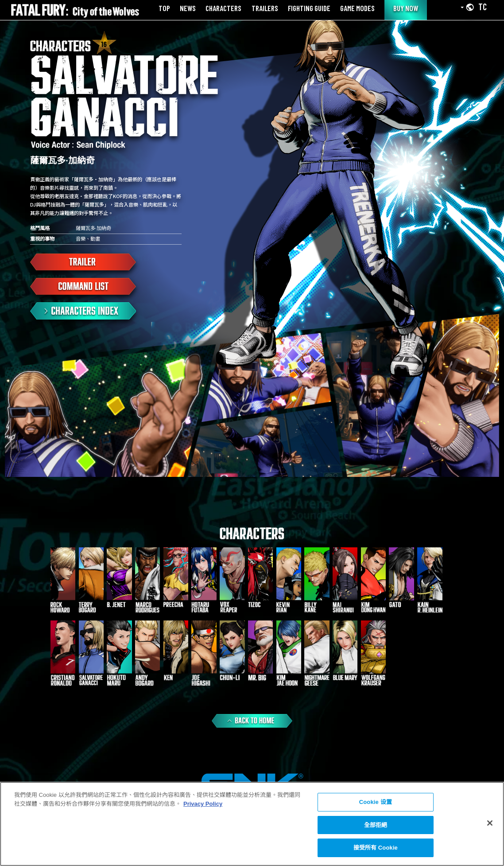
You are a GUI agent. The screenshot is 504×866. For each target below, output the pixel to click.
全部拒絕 (376, 825)
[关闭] (490, 823)
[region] (252, 824)
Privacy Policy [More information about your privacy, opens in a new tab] (203, 804)
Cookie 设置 (376, 802)
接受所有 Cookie (376, 848)
